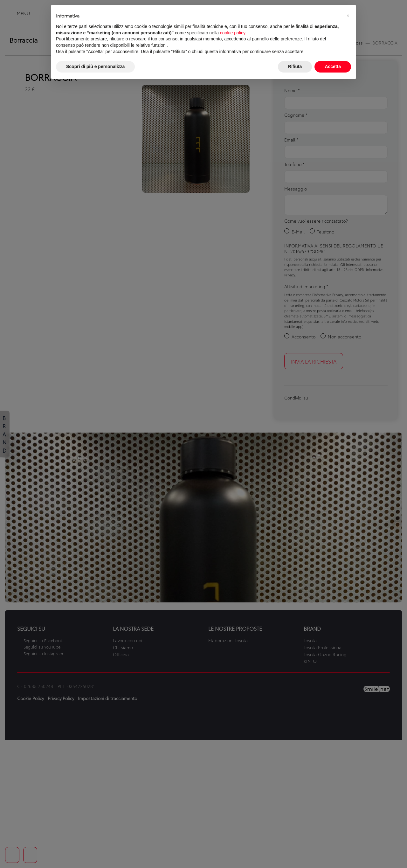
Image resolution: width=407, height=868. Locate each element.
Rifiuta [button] (295, 66)
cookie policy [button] (233, 33)
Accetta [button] (333, 66)
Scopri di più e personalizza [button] (95, 66)
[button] (348, 15)
